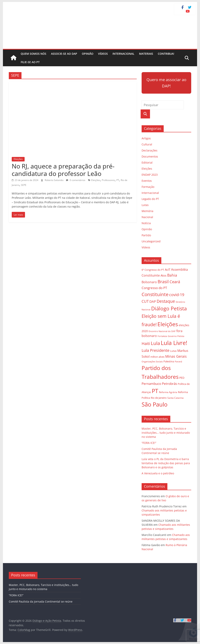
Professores (108, 180)
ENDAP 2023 (150, 175)
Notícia (146, 223)
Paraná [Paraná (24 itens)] (178, 361)
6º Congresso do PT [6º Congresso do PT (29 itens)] (153, 270)
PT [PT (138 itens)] (155, 391)
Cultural (147, 144)
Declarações (150, 150)
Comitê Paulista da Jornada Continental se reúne (41, 601)
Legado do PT (150, 199)
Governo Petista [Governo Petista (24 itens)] (176, 336)
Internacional (123, 54)
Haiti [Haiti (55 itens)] (146, 343)
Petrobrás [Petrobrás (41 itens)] (169, 384)
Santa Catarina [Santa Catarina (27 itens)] (175, 398)
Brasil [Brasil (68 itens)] (163, 282)
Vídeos (103, 54)
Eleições (18, 159)
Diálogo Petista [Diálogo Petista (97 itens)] (169, 309)
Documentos (150, 156)
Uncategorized (151, 241)
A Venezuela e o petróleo (158, 473)
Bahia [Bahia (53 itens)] (172, 275)
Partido (146, 235)
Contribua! (166, 54)
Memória (147, 211)
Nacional (147, 217)
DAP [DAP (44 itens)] (153, 301)
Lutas (145, 205)
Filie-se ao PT (30, 62)
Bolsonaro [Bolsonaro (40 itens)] (149, 282)
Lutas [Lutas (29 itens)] (173, 351)
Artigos (146, 138)
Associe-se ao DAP (64, 54)
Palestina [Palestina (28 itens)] (169, 361)
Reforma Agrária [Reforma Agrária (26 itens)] (168, 392)
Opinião (88, 54)
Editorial (147, 163)
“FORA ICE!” (149, 443)
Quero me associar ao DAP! (166, 83)
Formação (148, 187)
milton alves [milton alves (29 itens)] (157, 357)
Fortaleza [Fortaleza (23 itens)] (162, 336)
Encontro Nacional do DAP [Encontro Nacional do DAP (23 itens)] (162, 331)
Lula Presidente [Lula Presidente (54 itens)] (155, 350)
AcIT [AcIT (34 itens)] (168, 270)
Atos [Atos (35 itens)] (163, 275)
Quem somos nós (33, 54)
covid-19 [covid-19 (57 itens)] (177, 295)
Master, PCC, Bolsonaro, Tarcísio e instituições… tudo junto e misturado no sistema (166, 433)
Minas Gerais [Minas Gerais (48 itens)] (176, 356)
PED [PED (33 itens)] (182, 378)
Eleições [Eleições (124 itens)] (168, 324)
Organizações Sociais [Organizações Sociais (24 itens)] (152, 361)
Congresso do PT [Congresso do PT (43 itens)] (154, 288)
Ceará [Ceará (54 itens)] (175, 282)
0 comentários (76, 180)
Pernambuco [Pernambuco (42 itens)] (151, 384)
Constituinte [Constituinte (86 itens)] (155, 294)
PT (118, 180)
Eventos (147, 181)
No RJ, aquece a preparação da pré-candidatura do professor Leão (63, 170)
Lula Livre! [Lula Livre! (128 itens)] (174, 343)
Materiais (146, 54)
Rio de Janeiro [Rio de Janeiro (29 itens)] (159, 398)
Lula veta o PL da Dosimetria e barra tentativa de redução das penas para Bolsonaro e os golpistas (166, 463)
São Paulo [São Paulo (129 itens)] (154, 404)
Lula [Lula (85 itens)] (155, 343)
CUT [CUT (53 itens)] (145, 301)
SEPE (24, 185)
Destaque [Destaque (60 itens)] (166, 301)
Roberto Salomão (54, 180)
